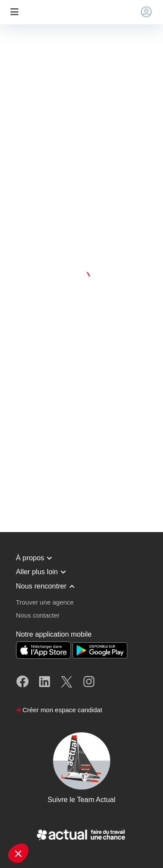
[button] (18, 853)
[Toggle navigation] (14, 12)
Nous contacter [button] (38, 615)
